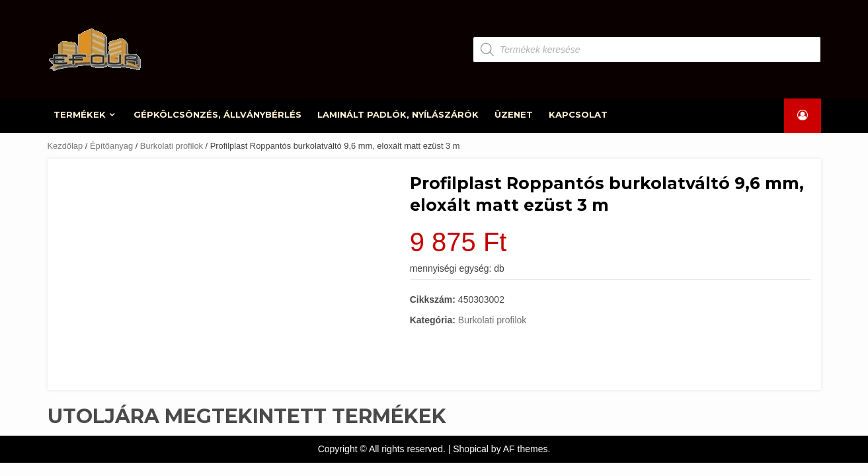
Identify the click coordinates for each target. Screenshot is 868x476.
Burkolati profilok (172, 146)
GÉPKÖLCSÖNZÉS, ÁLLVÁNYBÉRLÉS (217, 114)
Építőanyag (111, 146)
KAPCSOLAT (578, 114)
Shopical (471, 449)
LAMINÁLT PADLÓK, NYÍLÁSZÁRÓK (398, 114)
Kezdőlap (65, 146)
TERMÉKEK (80, 114)
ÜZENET (514, 114)
